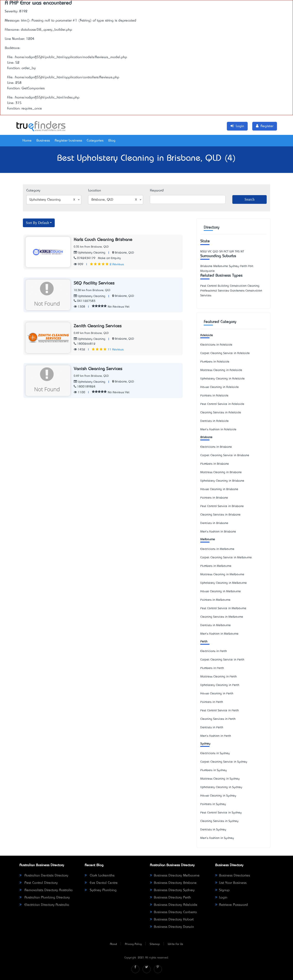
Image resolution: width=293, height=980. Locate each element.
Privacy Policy (133, 944)
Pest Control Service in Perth (220, 711)
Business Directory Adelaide (174, 905)
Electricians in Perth (214, 651)
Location (95, 191)
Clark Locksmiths (100, 876)
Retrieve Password (232, 905)
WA (232, 252)
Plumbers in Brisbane (215, 464)
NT (242, 252)
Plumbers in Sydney (214, 770)
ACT (226, 252)
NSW (203, 252)
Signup (222, 890)
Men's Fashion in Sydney (217, 838)
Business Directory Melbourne (175, 876)
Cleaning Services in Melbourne (222, 617)
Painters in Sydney (213, 804)
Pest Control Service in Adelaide (222, 404)
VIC (210, 252)
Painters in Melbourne (215, 600)
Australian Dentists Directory (44, 876)
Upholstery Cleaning (90, 253)
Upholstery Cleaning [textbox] (52, 200)
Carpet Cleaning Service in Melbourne (226, 558)
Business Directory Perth (170, 898)
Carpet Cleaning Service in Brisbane (225, 455)
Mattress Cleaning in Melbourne (222, 575)
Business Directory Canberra (173, 912)
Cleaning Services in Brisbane (220, 515)
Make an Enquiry (109, 258)
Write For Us (175, 944)
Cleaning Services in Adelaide (221, 413)
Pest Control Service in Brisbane (222, 506)
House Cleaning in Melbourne (221, 591)
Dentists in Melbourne (216, 625)
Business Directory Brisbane (173, 883)
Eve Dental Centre (101, 883)
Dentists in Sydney (213, 830)
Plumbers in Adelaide (215, 362)
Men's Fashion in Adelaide (218, 430)
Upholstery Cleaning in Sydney (221, 787)
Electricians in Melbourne (217, 549)
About (113, 944)
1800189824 (85, 387)
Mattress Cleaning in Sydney (220, 779)
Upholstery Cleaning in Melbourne (224, 583)
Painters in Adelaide (214, 396)
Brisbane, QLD (124, 253)
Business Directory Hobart (172, 920)
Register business (68, 141)
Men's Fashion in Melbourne (219, 634)
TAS (237, 252)
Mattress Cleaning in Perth (218, 677)
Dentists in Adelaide (214, 421)
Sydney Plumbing (101, 890)
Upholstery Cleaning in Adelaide (222, 379)
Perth (204, 642)
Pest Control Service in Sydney (221, 813)
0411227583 (85, 301)
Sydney (205, 744)
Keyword (157, 191)
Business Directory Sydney (172, 890)
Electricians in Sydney (215, 753)
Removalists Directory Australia (46, 890)
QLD (216, 252)
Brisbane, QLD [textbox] (114, 200)
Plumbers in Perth (212, 668)
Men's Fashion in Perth (216, 736)
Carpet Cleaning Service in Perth (222, 660)
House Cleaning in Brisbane (219, 489)
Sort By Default (37, 223)
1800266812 (85, 344)
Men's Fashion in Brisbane (218, 532)
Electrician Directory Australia (44, 905)
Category (33, 191)
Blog (112, 141)
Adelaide (207, 335)
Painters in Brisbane (214, 498)
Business (43, 141)
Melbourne (208, 539)
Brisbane (206, 437)
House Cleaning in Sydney (218, 796)
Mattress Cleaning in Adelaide (221, 370)
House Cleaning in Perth (217, 694)
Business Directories (233, 876)
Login (221, 898)
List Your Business (231, 883)
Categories (95, 141)
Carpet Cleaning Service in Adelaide (225, 353)
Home (27, 141)
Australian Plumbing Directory (45, 898)
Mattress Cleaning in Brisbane (221, 472)
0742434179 (85, 258)
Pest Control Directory (39, 883)
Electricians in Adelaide (216, 345)
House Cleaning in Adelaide (220, 387)
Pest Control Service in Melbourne (223, 608)
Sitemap (155, 944)
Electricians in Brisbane (216, 447)
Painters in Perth (212, 702)
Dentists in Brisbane (214, 523)
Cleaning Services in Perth (218, 719)
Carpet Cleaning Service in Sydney (224, 762)
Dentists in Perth (212, 727)
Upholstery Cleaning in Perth (220, 685)
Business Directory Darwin (172, 927)
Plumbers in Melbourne (216, 566)
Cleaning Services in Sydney (219, 821)
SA (221, 252)
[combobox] (54, 200)
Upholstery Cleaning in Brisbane (222, 481)
